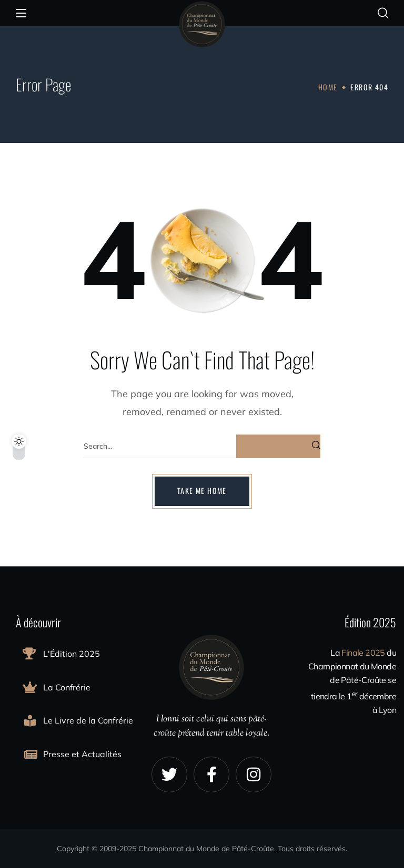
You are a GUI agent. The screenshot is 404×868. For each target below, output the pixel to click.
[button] (383, 13)
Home (328, 87)
